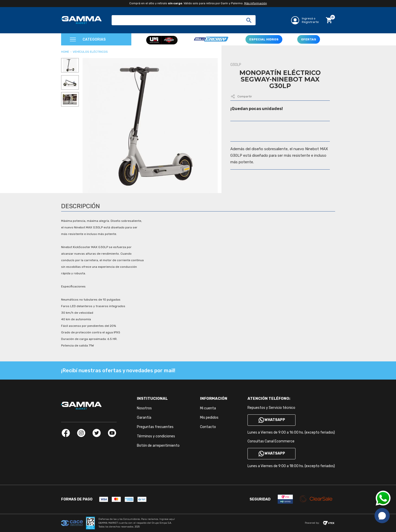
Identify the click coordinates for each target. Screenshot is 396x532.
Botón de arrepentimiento (158, 446)
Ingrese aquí (167, 519)
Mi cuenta (208, 408)
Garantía (144, 418)
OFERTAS (309, 39)
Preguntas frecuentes (155, 427)
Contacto (208, 427)
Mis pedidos (209, 418)
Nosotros (144, 408)
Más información (256, 3)
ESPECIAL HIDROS (264, 39)
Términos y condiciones (156, 436)
